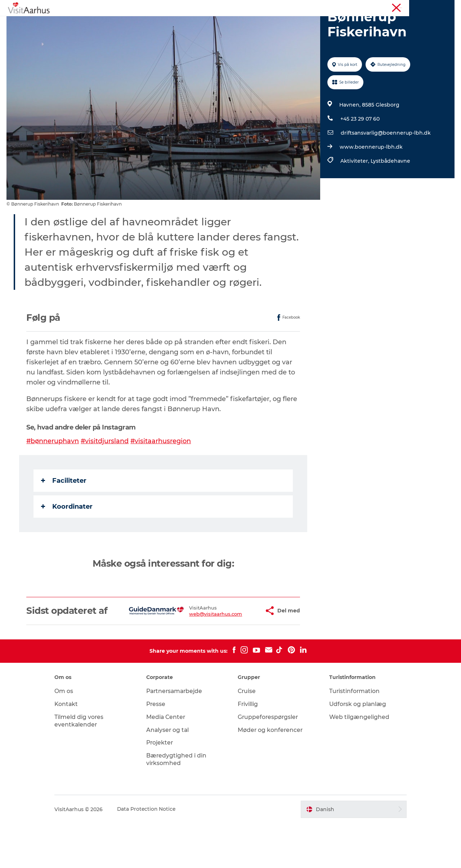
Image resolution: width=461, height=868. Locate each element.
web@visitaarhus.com (195, 653)
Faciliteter (64, 515)
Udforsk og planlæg (355, 749)
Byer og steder (251, 23)
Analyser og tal (171, 775)
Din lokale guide (199, 23)
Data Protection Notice (153, 854)
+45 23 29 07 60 (360, 153)
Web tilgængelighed (356, 762)
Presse (159, 749)
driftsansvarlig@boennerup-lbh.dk (385, 167)
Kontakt (73, 749)
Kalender (154, 23)
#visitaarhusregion (162, 475)
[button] (238, 650)
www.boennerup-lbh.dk (371, 181)
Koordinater (67, 541)
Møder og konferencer (402, 7)
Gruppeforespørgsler (268, 762)
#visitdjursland (106, 475)
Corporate (443, 7)
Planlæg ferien (302, 23)
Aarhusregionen (310, 7)
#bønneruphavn (53, 475)
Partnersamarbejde (178, 736)
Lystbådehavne (390, 195)
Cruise (247, 736)
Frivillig (248, 749)
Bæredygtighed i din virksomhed (179, 804)
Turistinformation (352, 7)
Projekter (163, 788)
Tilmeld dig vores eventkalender (85, 765)
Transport (346, 23)
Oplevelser (116, 23)
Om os (70, 736)
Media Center (169, 762)
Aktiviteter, (355, 195)
